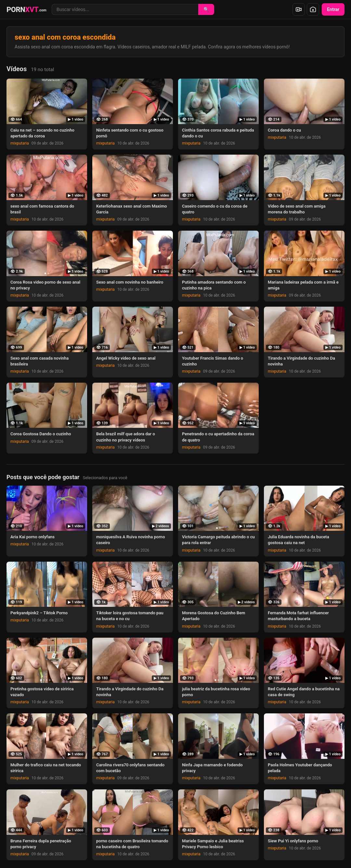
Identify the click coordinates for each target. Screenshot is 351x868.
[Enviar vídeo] (299, 9)
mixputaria (20, 143)
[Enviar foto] (313, 9)
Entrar (333, 9)
